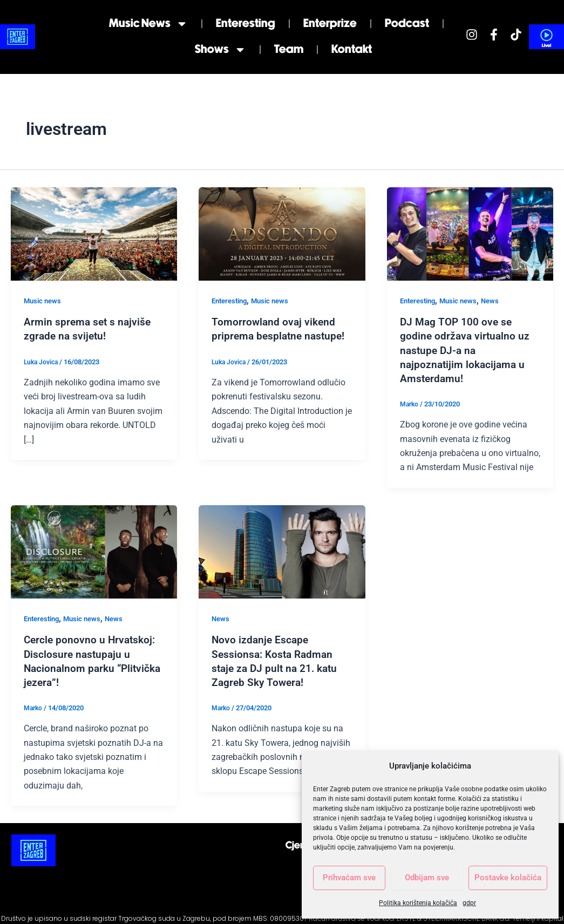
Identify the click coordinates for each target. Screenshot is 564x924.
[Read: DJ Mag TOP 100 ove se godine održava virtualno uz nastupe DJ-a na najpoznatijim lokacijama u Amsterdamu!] (470, 233)
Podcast (407, 23)
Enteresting (246, 23)
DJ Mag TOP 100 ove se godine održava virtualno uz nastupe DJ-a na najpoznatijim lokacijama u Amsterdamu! (466, 350)
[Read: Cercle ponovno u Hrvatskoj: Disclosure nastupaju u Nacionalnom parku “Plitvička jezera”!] (94, 551)
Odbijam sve (427, 878)
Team (289, 49)
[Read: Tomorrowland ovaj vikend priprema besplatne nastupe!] (282, 233)
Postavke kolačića (508, 878)
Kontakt (352, 49)
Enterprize (330, 23)
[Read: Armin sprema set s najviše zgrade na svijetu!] (94, 233)
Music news (148, 24)
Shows (220, 50)
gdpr (469, 903)
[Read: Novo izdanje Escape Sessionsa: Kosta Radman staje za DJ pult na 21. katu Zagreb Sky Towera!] (282, 551)
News (498, 301)
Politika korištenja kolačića (418, 903)
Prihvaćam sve (349, 878)
